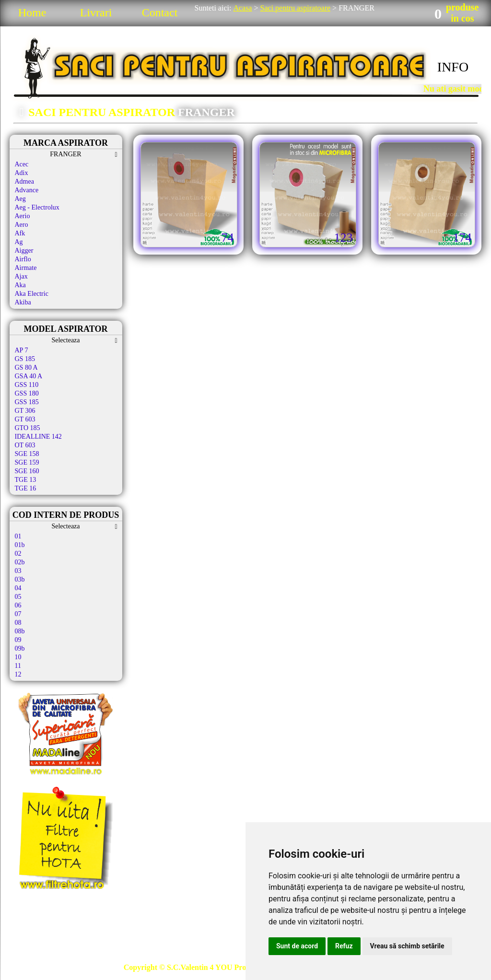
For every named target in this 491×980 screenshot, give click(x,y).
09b (20, 648)
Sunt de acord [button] (297, 946)
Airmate (26, 268)
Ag (19, 242)
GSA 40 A (29, 376)
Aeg (20, 199)
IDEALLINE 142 (38, 437)
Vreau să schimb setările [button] (407, 946)
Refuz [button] (344, 946)
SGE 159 (27, 462)
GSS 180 (27, 393)
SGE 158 (27, 454)
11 (18, 666)
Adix (22, 173)
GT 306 (25, 411)
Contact (160, 12)
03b (20, 579)
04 (18, 588)
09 (18, 640)
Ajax (21, 276)
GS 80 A (26, 367)
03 (18, 571)
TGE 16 (26, 488)
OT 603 (25, 445)
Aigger (24, 251)
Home (32, 12)
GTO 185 (28, 428)
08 (18, 623)
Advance (27, 190)
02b (20, 562)
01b (20, 545)
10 (18, 657)
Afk (20, 233)
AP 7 (22, 350)
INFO (453, 67)
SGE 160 (27, 471)
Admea (24, 181)
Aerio (23, 216)
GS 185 (25, 359)
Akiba (23, 302)
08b (20, 631)
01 (18, 536)
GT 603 (25, 419)
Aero (22, 225)
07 (18, 614)
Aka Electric (32, 294)
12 (18, 674)
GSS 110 (27, 385)
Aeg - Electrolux (37, 207)
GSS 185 (27, 402)
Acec (22, 164)
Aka (20, 285)
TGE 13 (26, 480)
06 (18, 605)
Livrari (96, 12)
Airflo (23, 259)
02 (18, 554)
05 (18, 597)
